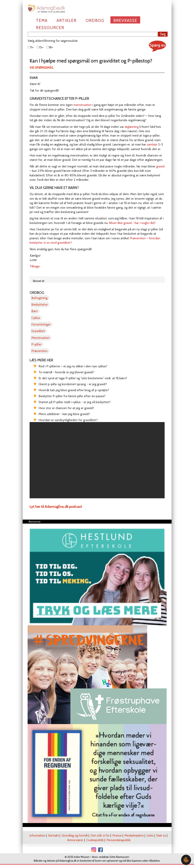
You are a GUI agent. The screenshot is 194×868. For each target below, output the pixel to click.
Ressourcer (50, 28)
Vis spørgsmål (42, 68)
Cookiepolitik (95, 840)
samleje (152, 144)
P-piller (36, 344)
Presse (117, 835)
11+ (31, 47)
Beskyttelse (40, 304)
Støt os (161, 835)
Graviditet (38, 331)
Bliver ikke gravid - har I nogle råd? (132, 223)
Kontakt (54, 835)
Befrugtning (39, 298)
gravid (160, 166)
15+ (40, 47)
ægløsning (132, 127)
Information (37, 835)
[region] (97, 460)
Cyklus (36, 318)
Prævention (39, 351)
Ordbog (95, 20)
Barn (35, 311)
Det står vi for (100, 835)
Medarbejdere (134, 835)
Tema (42, 20)
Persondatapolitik (118, 840)
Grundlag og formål (75, 835)
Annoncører (75, 840)
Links (150, 835)
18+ (50, 47)
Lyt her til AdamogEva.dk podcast (56, 507)
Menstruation (41, 338)
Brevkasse (125, 20)
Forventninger (41, 324)
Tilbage (35, 266)
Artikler (67, 20)
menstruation (83, 105)
